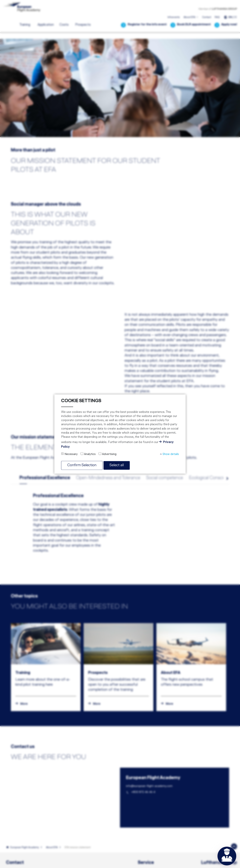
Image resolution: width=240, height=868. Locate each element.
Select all (119, 465)
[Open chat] (227, 856)
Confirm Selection (83, 465)
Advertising (109, 454)
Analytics (90, 454)
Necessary (71, 454)
